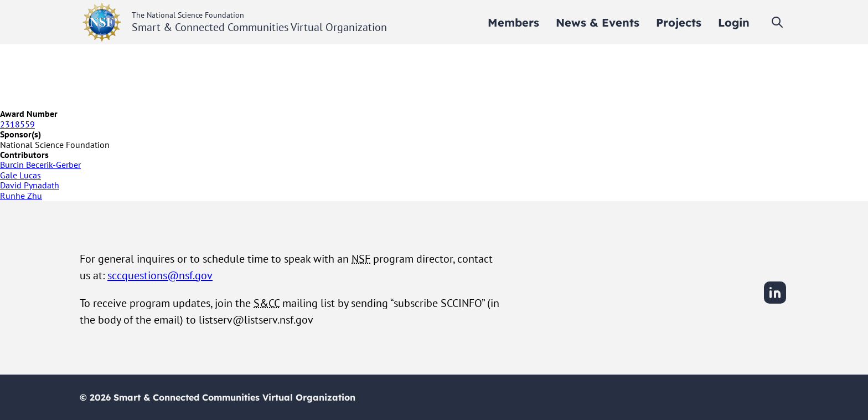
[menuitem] (513, 22)
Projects (679, 22)
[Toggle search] (777, 22)
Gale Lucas (20, 175)
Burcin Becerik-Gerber (40, 165)
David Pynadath (30, 185)
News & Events (598, 22)
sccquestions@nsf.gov (160, 275)
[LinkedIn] (775, 302)
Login (734, 22)
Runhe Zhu (21, 196)
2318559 (17, 124)
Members (513, 22)
